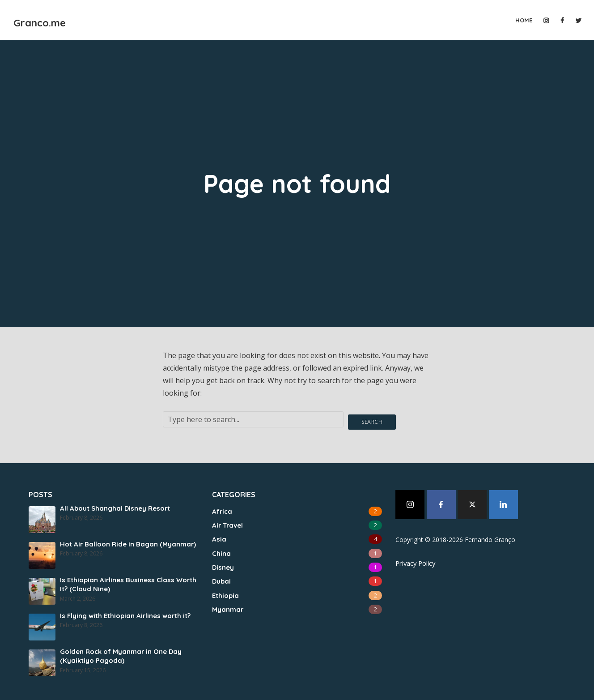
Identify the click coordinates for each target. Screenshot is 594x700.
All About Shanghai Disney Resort (113, 505)
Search (373, 418)
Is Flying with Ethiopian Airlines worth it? (124, 613)
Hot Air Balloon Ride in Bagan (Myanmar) (125, 541)
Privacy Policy (415, 560)
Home (524, 20)
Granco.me (63, 19)
